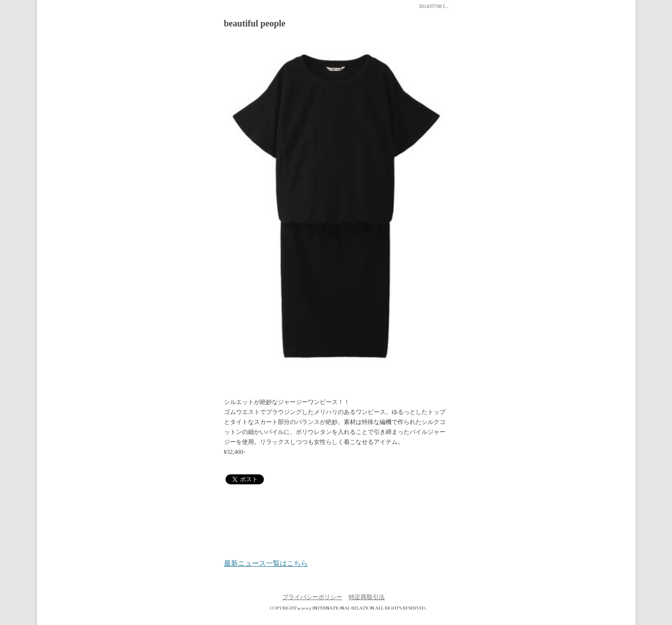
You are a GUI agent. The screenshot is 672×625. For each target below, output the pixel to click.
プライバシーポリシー (312, 597)
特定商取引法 (367, 597)
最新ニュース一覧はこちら (266, 564)
